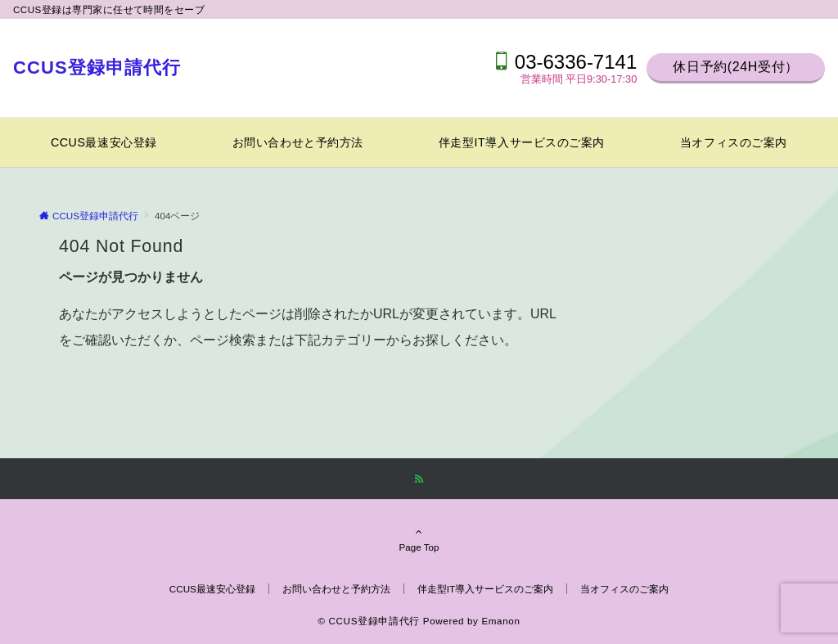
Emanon (500, 621)
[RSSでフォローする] (419, 479)
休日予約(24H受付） (736, 67)
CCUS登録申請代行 (97, 68)
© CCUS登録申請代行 (368, 621)
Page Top (419, 539)
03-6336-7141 (576, 62)
